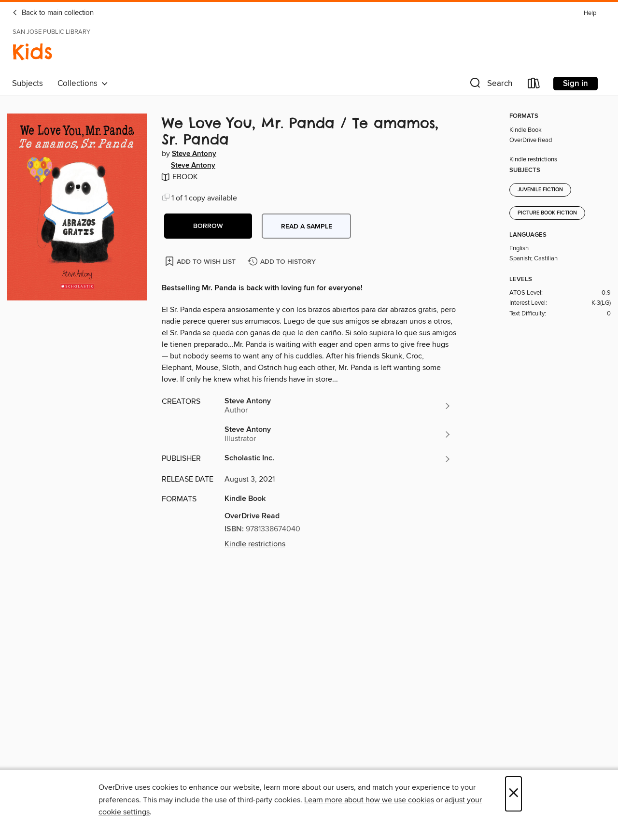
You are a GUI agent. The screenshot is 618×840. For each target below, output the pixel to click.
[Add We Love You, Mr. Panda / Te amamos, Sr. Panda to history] (283, 262)
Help (590, 13)
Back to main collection (53, 13)
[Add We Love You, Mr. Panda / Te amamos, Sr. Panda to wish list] (201, 261)
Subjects (28, 84)
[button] (490, 85)
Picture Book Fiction (547, 213)
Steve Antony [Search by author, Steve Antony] (194, 154)
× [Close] (513, 794)
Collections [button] (83, 84)
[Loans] (534, 85)
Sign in (576, 84)
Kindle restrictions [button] (255, 544)
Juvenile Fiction (540, 190)
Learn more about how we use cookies (369, 800)
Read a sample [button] (307, 227)
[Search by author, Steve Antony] (338, 406)
